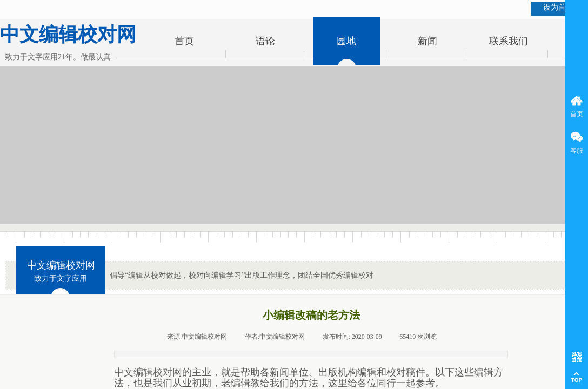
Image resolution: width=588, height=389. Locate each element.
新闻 (427, 41)
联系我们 (509, 41)
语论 (265, 41)
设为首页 (558, 7)
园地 (346, 41)
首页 (184, 41)
